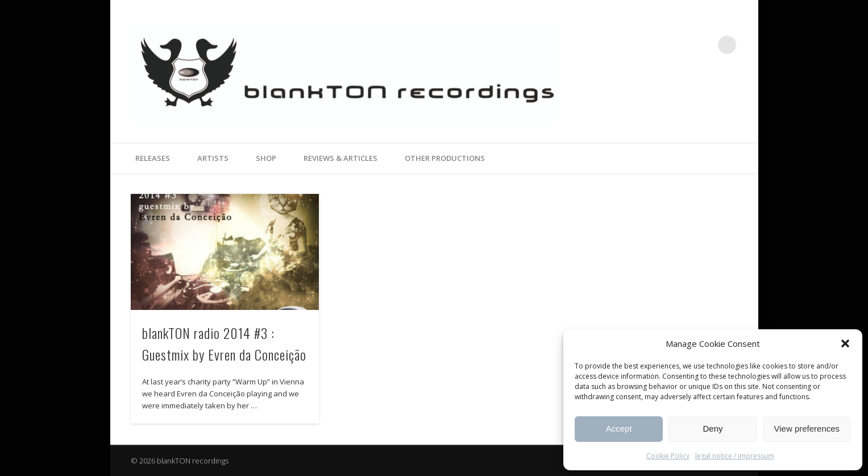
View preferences (807, 429)
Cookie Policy (668, 456)
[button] (845, 343)
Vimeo (704, 45)
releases (153, 158)
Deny (713, 429)
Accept (619, 429)
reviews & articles (340, 158)
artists (213, 158)
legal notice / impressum (735, 456)
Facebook (680, 45)
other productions (445, 158)
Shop (266, 158)
